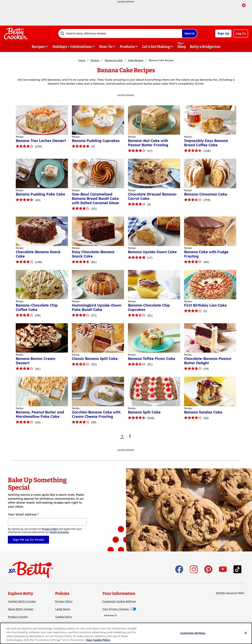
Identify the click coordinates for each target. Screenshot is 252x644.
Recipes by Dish (114, 60)
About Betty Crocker (21, 609)
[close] (244, 6)
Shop (182, 47)
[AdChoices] (110, 616)
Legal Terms (63, 609)
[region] (126, 633)
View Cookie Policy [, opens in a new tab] (98, 640)
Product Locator (18, 617)
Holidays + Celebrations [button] (72, 47)
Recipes (95, 60)
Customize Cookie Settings (119, 601)
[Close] (246, 633)
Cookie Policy (64, 617)
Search (190, 33)
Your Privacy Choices (119, 609)
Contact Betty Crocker (22, 601)
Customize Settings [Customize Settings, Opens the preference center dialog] (193, 633)
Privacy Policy (64, 601)
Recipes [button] (38, 47)
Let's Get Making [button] (156, 47)
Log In (241, 33)
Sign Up (223, 33)
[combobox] (120, 33)
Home (82, 60)
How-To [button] (106, 47)
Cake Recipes (136, 60)
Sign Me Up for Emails (28, 540)
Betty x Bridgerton (205, 47)
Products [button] (127, 47)
